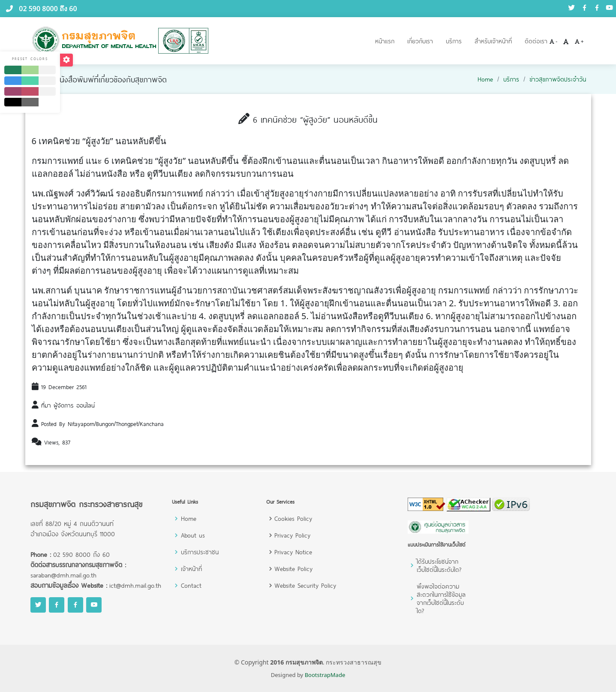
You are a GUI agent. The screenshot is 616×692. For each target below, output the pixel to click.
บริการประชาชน (200, 552)
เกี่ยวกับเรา (420, 41)
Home (485, 79)
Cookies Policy (293, 518)
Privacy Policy (292, 535)
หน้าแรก (385, 41)
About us (193, 535)
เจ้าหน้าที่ (191, 569)
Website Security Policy (305, 585)
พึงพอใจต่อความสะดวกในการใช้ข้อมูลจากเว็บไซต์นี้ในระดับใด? (441, 598)
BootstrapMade (325, 675)
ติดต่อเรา (536, 41)
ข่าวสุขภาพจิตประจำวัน (558, 79)
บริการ (454, 41)
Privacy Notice (293, 552)
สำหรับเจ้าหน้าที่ (493, 41)
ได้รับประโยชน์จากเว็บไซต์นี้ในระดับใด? (439, 565)
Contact (191, 585)
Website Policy (293, 569)
